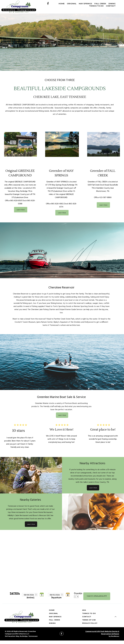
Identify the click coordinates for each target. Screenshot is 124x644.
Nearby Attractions (92, 463)
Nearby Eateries (30, 500)
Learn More (21, 210)
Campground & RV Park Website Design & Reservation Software (102, 633)
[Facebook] (48, 3)
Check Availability (97, 596)
